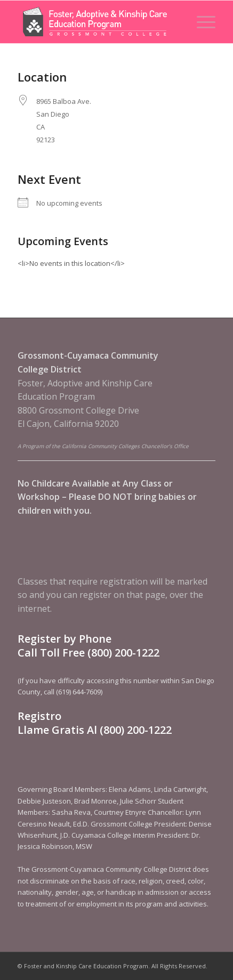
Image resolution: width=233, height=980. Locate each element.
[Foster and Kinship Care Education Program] (97, 22)
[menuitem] (201, 22)
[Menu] (201, 22)
